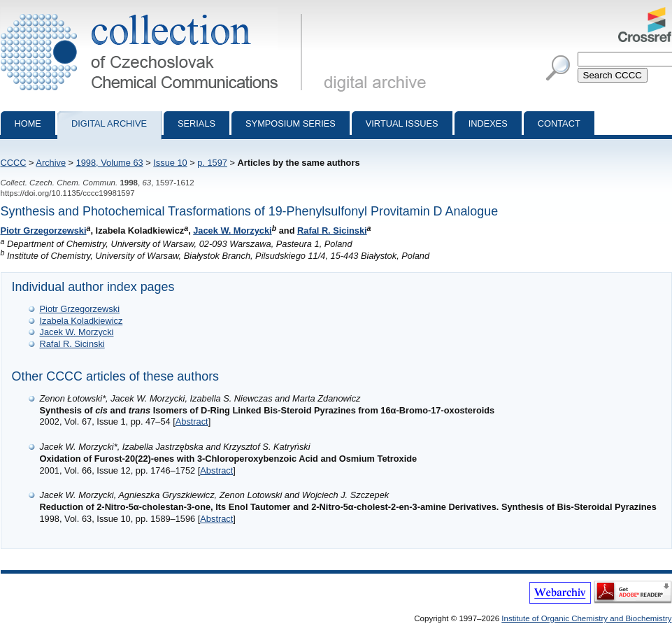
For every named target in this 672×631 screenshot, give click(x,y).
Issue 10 (170, 163)
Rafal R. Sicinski (332, 231)
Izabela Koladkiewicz (81, 321)
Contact (559, 123)
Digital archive (109, 123)
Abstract (192, 421)
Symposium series (291, 123)
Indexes (488, 123)
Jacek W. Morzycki (232, 231)
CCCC (14, 163)
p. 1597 (212, 163)
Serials (196, 123)
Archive (51, 163)
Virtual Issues (402, 123)
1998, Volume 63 (110, 163)
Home (28, 123)
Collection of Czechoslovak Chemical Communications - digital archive (154, 13)
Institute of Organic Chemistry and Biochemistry (586, 618)
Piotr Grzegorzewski (44, 231)
